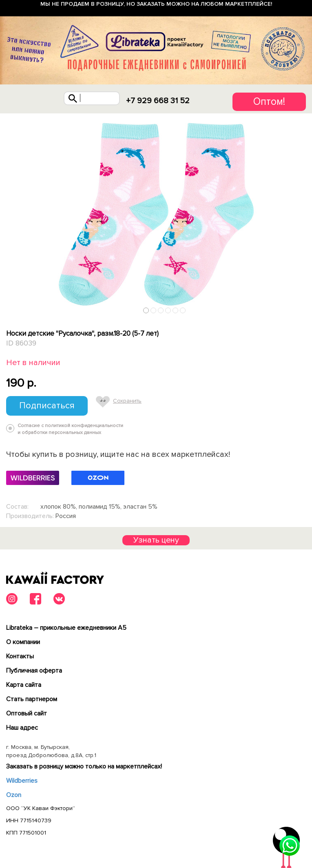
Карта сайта (24, 685)
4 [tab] (168, 311)
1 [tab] (146, 311)
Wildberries (22, 781)
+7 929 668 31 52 (158, 101)
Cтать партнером (32, 699)
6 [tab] (183, 311)
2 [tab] (154, 311)
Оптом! (269, 102)
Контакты (20, 656)
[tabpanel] (156, 215)
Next (303, 309)
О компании (23, 642)
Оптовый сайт (27, 713)
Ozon (14, 795)
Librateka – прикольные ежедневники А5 (66, 628)
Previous (9, 309)
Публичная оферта (34, 671)
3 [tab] (161, 311)
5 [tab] (176, 311)
